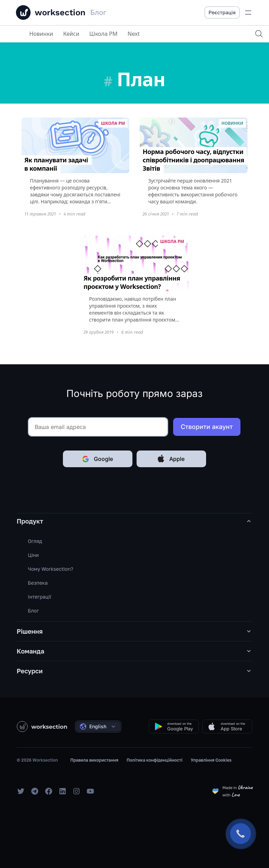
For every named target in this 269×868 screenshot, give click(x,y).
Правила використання (94, 760)
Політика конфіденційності (154, 760)
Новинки (41, 34)
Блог (33, 611)
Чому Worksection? (51, 569)
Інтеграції (39, 597)
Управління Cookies (211, 760)
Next (134, 34)
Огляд (35, 541)
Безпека (38, 583)
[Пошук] (259, 34)
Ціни (33, 555)
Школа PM (103, 34)
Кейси (71, 34)
